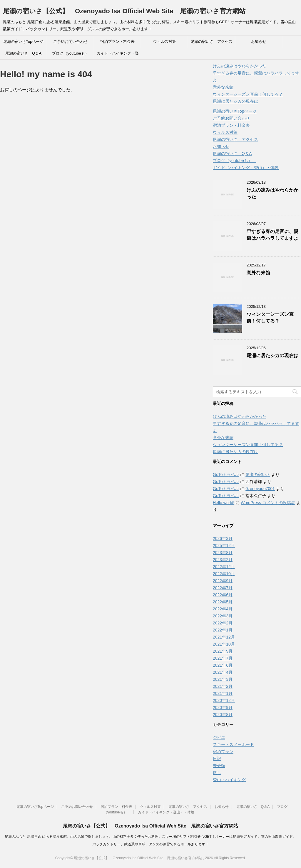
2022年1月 (223, 630)
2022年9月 (223, 581)
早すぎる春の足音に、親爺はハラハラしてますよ (272, 235)
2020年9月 (223, 707)
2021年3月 (223, 679)
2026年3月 (223, 538)
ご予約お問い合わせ (70, 42)
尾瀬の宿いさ (258, 474)
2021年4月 (223, 672)
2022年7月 (223, 588)
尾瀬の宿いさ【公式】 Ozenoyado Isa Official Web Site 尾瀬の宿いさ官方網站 (124, 11)
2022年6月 (223, 595)
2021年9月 (223, 651)
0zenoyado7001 (260, 489)
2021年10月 (224, 644)
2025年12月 (224, 546)
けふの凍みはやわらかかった (240, 66)
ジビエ (219, 737)
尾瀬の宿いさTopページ (24, 42)
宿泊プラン (223, 752)
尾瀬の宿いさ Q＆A (23, 53)
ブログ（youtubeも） (72, 53)
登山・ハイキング (229, 780)
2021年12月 (224, 637)
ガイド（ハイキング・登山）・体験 (118, 55)
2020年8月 (223, 715)
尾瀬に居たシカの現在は (235, 101)
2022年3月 (223, 616)
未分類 (219, 766)
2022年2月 (223, 623)
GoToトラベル (226, 474)
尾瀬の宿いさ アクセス (211, 42)
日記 (217, 759)
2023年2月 (223, 560)
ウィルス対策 (165, 42)
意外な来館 (223, 87)
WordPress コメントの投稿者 (268, 503)
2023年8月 (223, 553)
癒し (217, 773)
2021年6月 (223, 665)
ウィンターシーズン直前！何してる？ (248, 94)
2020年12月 (224, 700)
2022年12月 (224, 567)
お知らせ (259, 42)
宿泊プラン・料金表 (117, 42)
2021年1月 (223, 693)
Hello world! (224, 503)
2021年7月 (223, 658)
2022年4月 (223, 609)
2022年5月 (223, 602)
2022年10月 (224, 574)
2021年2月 (223, 686)
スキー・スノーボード (233, 744)
